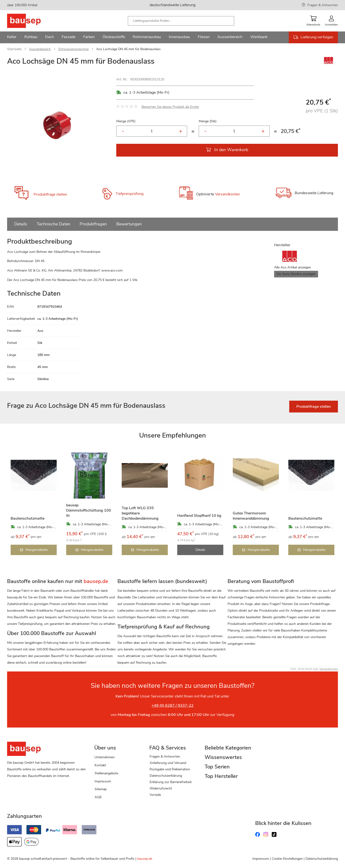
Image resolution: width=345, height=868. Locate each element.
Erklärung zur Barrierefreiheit (171, 782)
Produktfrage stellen (50, 194)
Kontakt (100, 765)
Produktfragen (93, 224)
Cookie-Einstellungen (287, 859)
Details (21, 224)
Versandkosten (227, 194)
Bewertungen (129, 224)
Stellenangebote (106, 773)
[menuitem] (12, 37)
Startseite (14, 49)
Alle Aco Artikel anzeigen (293, 267)
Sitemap (101, 789)
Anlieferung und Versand (168, 763)
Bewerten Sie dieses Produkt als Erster (170, 107)
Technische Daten (53, 224)
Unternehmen (105, 757)
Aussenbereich (40, 49)
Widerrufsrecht (161, 788)
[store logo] (31, 21)
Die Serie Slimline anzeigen (296, 274)
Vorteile (155, 795)
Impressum (103, 781)
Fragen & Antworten (323, 5)
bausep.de (145, 859)
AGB (98, 797)
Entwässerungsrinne (73, 49)
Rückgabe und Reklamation (170, 769)
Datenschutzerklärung (166, 776)
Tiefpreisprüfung (129, 194)
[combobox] (181, 21)
